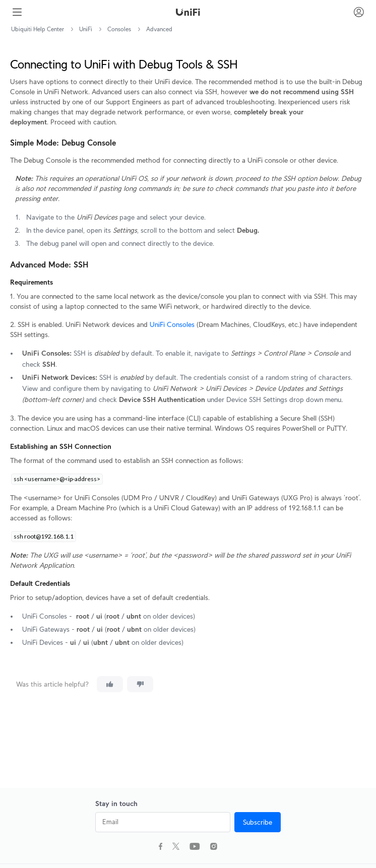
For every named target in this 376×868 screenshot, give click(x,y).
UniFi (86, 29)
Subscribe (258, 822)
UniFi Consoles (172, 324)
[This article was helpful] (110, 684)
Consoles (119, 29)
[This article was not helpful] (140, 684)
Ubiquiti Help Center (38, 29)
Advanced (159, 29)
